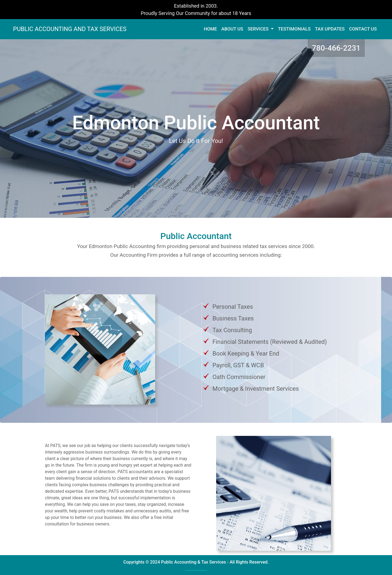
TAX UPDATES (330, 29)
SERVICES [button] (258, 29)
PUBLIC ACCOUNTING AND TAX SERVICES (70, 29)
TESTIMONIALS (294, 29)
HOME (212, 29)
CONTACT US (363, 29)
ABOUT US (232, 29)
